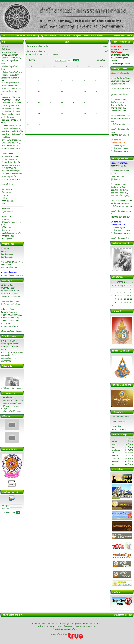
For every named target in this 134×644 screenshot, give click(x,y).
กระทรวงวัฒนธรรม (8, 358)
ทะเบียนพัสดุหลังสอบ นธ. (11, 109)
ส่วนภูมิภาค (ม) (7, 254)
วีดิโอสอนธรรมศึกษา (10, 86)
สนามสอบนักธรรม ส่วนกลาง (12, 275)
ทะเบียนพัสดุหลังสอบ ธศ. (11, 111)
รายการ (41, 54)
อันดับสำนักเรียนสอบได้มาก (12, 149)
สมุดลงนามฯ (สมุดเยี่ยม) (11, 97)
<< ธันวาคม (31, 60)
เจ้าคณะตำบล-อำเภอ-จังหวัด (12, 262)
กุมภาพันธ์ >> (102, 60)
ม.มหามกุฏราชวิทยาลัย (10, 344)
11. (51, 91)
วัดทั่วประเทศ (6, 265)
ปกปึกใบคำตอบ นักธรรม (120, 124)
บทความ (5, 195)
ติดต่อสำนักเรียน (8, 236)
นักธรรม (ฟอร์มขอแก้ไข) (11, 129)
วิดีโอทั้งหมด (8, 398)
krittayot (115, 456)
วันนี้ (106, 51)
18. (51, 102)
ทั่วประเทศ (5, 248)
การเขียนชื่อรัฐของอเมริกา (121, 64)
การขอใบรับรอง (8, 184)
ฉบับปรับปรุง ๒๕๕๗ (118, 166)
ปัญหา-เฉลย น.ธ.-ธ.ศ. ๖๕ (12, 143)
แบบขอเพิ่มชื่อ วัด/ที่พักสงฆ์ (121, 78)
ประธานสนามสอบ (118, 176)
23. (28, 113)
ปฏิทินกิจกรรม (7, 212)
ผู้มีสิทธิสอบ (6, 227)
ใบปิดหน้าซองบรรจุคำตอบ (12, 103)
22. (97, 102)
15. (97, 91)
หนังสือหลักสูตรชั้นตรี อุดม (12, 72)
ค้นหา (4, 204)
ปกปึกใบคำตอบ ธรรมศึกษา (121, 206)
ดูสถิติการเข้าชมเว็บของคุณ (12, 388)
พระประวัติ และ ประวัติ (11, 401)
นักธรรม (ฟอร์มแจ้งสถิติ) (11, 126)
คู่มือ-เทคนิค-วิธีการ (10, 411)
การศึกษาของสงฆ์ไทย (11, 403)
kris (113, 447)
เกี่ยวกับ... (105, 46)
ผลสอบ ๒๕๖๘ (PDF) (10, 55)
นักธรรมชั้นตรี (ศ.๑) (119, 105)
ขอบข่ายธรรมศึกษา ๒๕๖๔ (12, 58)
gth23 (124, 429)
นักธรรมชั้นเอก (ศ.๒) (119, 111)
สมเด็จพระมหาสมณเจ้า (11, 156)
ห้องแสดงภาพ (7, 189)
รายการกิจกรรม (52, 54)
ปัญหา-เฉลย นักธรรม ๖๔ (11, 140)
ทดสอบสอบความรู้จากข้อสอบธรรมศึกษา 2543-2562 (10, 78)
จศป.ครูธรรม (7, 239)
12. (62, 91)
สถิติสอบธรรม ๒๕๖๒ (10, 146)
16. (28, 102)
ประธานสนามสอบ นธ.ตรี (121, 81)
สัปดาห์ (34, 46)
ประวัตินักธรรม (8, 154)
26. (62, 113)
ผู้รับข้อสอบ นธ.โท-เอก (120, 94)
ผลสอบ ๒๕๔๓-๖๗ (9, 52)
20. (74, 102)
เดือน (40, 46)
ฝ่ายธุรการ (6, 230)
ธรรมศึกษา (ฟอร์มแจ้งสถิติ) (12, 131)
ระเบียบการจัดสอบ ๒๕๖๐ (12, 88)
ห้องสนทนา (6, 192)
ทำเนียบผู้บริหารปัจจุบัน (11, 162)
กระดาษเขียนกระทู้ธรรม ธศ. (122, 201)
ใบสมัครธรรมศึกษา (118, 187)
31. (39, 124)
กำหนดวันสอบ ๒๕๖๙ (9, 312)
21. (85, 102)
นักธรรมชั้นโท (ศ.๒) (119, 108)
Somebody (116, 461)
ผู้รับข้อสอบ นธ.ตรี (118, 84)
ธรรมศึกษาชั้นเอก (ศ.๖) (120, 196)
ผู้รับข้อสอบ (115, 179)
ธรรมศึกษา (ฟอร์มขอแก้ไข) (12, 134)
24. (39, 113)
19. (62, 102)
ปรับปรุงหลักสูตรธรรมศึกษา (12, 174)
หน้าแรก (5, 46)
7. (85, 81)
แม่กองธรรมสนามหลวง (11, 165)
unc (113, 464)
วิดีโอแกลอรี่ (6, 217)
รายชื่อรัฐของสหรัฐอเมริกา (12, 233)
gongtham (115, 441)
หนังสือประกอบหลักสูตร (11, 171)
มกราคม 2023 (122, 282)
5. (62, 81)
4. (50, 81)
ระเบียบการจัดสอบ (8, 309)
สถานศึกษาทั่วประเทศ (9, 268)
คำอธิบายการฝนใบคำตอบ (11, 304)
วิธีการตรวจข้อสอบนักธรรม (11, 331)
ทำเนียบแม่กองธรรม (10, 159)
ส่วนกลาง (4, 251)
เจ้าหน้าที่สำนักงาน (9, 168)
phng (114, 439)
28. (85, 113)
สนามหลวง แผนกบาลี (9, 341)
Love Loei (115, 459)
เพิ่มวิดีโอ (5, 220)
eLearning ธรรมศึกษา (10, 83)
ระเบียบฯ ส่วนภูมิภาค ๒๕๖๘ (12, 315)
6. (73, 81)
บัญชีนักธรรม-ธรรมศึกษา (121, 55)
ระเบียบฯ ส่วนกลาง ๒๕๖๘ (11, 318)
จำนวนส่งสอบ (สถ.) (118, 99)
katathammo (116, 450)
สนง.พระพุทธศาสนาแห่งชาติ (12, 352)
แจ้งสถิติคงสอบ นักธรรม (120, 135)
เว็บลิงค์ (5, 198)
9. (27, 91)
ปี (44, 46)
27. (74, 113)
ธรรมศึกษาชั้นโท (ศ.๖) (120, 193)
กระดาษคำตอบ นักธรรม (120, 116)
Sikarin (114, 453)
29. (97, 113)
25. (51, 113)
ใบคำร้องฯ (6, 49)
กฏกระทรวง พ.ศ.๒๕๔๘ (11, 179)
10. (39, 91)
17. (39, 102)
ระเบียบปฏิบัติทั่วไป (9, 176)
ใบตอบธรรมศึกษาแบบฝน (10, 301)
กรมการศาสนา (6, 361)
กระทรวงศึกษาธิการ (8, 355)
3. (39, 81)
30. (28, 124)
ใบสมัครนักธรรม (117, 102)
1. (96, 70)
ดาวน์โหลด (6, 137)
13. (74, 91)
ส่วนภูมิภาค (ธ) (7, 257)
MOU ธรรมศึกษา (7, 285)
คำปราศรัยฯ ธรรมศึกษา (11, 100)
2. (27, 81)
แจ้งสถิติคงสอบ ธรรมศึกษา (121, 217)
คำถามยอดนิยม (8, 201)
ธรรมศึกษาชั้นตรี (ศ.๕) (120, 190)
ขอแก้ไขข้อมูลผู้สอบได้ (120, 238)
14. (85, 91)
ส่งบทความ (6, 209)
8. (96, 81)
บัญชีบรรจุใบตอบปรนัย (10, 106)
